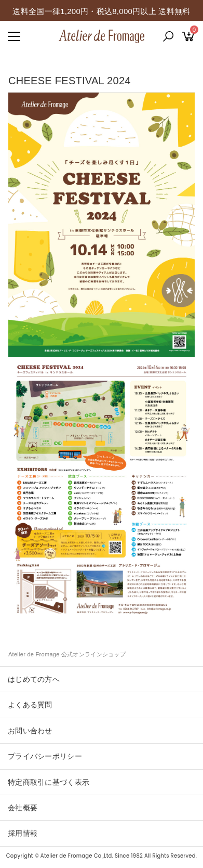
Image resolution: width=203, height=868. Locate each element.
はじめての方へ (34, 679)
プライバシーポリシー (45, 756)
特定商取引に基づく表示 (49, 782)
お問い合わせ (30, 731)
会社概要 (23, 808)
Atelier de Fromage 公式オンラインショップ (67, 654)
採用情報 (23, 833)
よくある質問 (30, 705)
